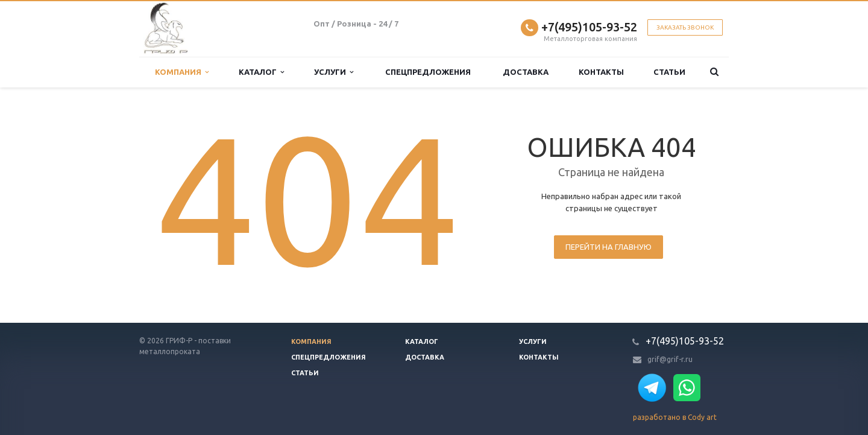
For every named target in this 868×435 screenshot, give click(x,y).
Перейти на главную (609, 247)
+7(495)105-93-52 (589, 27)
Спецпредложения (428, 72)
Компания (182, 72)
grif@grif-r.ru (670, 359)
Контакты (601, 72)
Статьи (669, 72)
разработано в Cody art (675, 417)
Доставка (526, 72)
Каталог (261, 72)
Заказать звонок (685, 27)
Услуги (334, 72)
